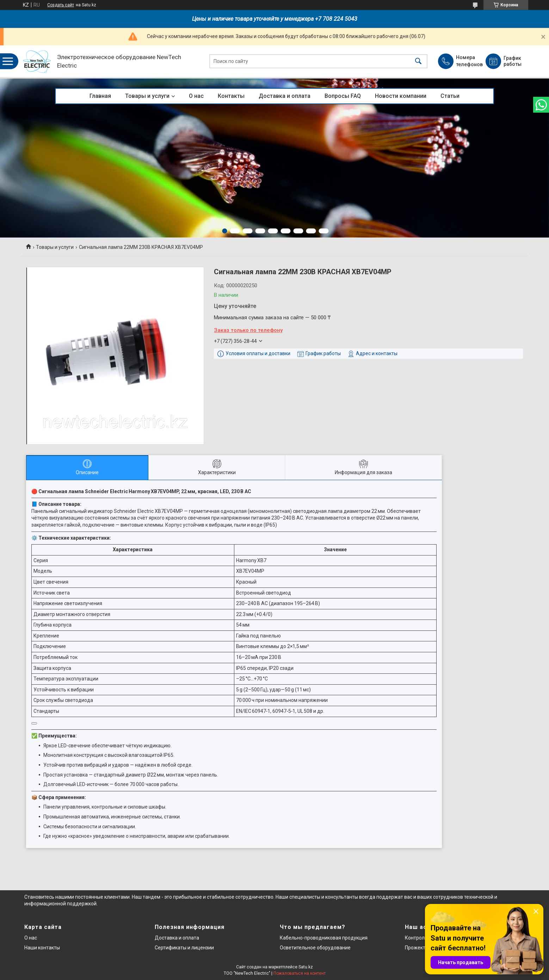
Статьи (450, 96)
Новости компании (401, 96)
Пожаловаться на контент (300, 973)
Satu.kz (306, 967)
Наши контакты (42, 948)
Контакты (231, 96)
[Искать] (418, 61)
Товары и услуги (147, 96)
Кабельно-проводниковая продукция (324, 938)
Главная (100, 96)
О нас (196, 96)
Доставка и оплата (285, 96)
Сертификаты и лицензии (184, 948)
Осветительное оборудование (315, 948)
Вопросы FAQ (343, 96)
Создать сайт (61, 5)
